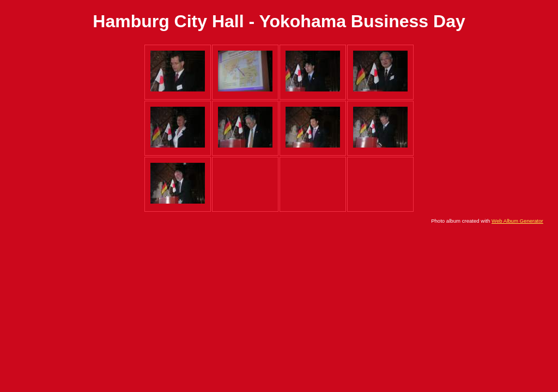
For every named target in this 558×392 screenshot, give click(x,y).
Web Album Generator (517, 221)
